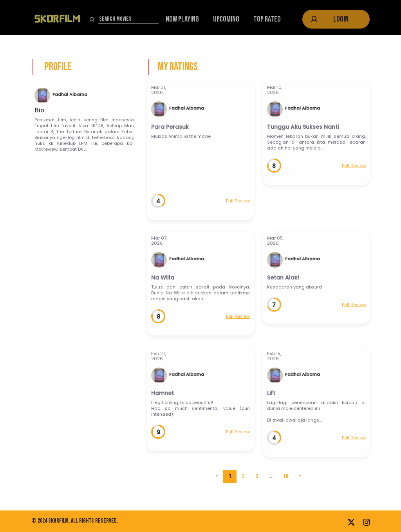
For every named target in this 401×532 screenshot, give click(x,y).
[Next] (300, 476)
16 (285, 476)
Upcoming (226, 19)
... (270, 476)
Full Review (238, 201)
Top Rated (267, 19)
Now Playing (182, 19)
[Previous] (217, 476)
